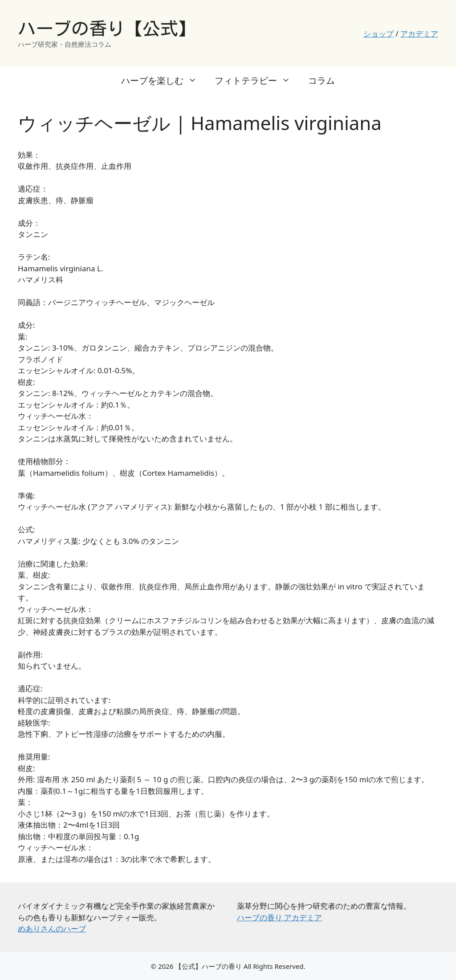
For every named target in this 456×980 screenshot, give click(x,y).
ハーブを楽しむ (163, 81)
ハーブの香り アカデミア (279, 917)
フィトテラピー (257, 81)
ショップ (379, 34)
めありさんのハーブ (52, 929)
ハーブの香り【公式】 (107, 29)
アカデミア (419, 34)
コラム (322, 80)
